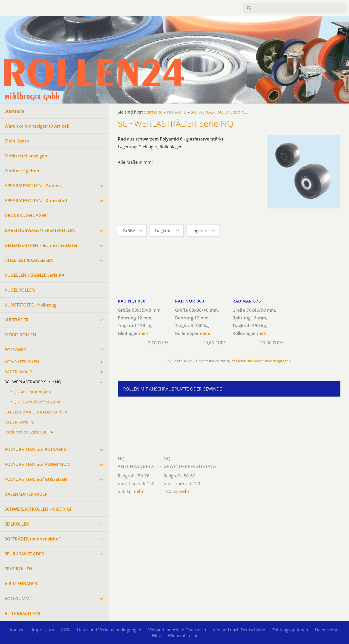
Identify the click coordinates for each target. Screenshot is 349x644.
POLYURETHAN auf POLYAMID (36, 449)
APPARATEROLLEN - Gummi (33, 186)
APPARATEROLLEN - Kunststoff (36, 200)
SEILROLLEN (17, 524)
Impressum (43, 630)
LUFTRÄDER (17, 320)
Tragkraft (163, 231)
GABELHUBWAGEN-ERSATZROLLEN (40, 230)
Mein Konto (17, 141)
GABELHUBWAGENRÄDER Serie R (36, 412)
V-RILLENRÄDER (21, 583)
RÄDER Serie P (18, 372)
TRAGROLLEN (18, 569)
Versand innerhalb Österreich (177, 630)
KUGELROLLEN (20, 290)
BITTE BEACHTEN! (22, 613)
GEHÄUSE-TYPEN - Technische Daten (42, 245)
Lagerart (200, 231)
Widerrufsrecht (183, 635)
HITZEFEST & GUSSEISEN (29, 260)
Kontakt (17, 630)
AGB (65, 630)
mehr (145, 333)
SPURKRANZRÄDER (24, 554)
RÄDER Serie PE (19, 422)
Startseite (15, 111)
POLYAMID (16, 350)
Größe (129, 231)
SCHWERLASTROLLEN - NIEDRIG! (38, 509)
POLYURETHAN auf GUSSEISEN (36, 479)
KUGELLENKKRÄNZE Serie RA (35, 275)
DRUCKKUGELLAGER (26, 215)
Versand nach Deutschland (239, 630)
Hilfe (156, 635)
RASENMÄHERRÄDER (26, 494)
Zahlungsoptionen (290, 630)
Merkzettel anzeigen (26, 156)
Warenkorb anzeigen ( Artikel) (37, 126)
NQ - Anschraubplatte (31, 392)
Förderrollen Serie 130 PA (29, 432)
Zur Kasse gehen (22, 171)
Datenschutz (327, 630)
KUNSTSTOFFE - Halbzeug (31, 305)
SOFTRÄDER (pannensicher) (33, 539)
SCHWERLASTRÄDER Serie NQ (33, 382)
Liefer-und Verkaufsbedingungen (263, 361)
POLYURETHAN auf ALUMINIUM (38, 464)
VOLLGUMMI (18, 598)
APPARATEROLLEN (22, 362)
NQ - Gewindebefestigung (35, 402)
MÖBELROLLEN (20, 335)
